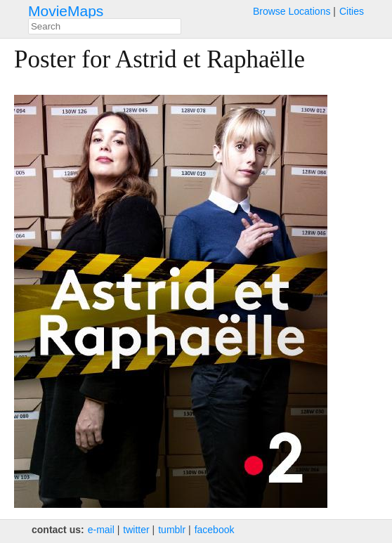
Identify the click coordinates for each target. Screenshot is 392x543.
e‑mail (101, 530)
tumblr (172, 530)
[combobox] (105, 26)
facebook (215, 530)
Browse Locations (292, 11)
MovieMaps (66, 11)
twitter (136, 530)
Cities (352, 11)
